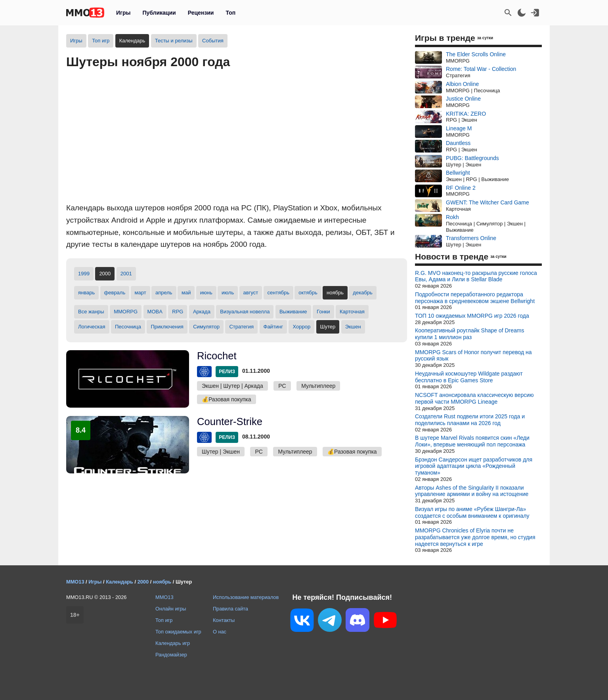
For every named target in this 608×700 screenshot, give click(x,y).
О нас (220, 632)
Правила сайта (230, 609)
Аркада (202, 312)
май (186, 293)
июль (228, 293)
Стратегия (241, 327)
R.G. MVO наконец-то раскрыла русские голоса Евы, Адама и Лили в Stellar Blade (476, 276)
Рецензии (201, 13)
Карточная (352, 312)
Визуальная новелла (245, 312)
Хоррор (301, 327)
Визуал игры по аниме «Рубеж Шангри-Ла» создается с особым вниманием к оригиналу (472, 512)
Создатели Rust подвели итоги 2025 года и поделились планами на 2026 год (470, 420)
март (141, 293)
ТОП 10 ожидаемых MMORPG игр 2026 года (472, 316)
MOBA (155, 312)
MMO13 (164, 597)
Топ (230, 13)
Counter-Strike (230, 422)
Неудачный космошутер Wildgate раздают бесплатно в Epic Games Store (469, 377)
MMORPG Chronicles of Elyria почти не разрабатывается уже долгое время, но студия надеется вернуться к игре (475, 537)
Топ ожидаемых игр (178, 632)
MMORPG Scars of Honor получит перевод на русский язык (473, 356)
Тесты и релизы (174, 41)
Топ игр (101, 41)
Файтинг (273, 327)
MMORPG (126, 312)
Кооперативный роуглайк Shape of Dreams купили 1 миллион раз (469, 334)
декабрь (362, 293)
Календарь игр (173, 643)
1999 (84, 274)
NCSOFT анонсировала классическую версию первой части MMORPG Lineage (474, 398)
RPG (178, 312)
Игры (123, 13)
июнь (206, 293)
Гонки (323, 312)
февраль (115, 293)
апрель (164, 293)
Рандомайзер (171, 655)
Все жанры (91, 312)
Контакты (224, 620)
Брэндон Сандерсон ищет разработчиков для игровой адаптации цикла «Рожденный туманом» (474, 466)
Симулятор (206, 327)
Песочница (128, 327)
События (213, 41)
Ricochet (217, 356)
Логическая (92, 327)
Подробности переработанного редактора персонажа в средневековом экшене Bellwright (475, 298)
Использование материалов (246, 597)
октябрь (308, 293)
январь (86, 293)
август (251, 293)
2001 (126, 274)
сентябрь (278, 293)
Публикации (159, 13)
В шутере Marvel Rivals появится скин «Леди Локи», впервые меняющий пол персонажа (472, 441)
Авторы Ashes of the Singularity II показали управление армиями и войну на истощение (472, 491)
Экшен (353, 327)
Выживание (293, 312)
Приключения (167, 327)
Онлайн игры (171, 609)
